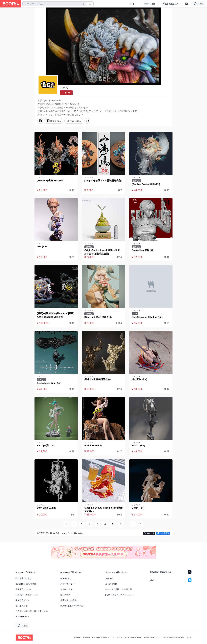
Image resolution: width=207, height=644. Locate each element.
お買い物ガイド (67, 584)
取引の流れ (65, 595)
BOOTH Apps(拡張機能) (26, 584)
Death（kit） (139, 508)
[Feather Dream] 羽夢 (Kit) (146, 184)
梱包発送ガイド (23, 600)
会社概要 (77, 638)
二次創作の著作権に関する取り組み (32, 611)
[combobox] (55, 4)
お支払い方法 (66, 589)
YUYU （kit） (139, 446)
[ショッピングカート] (186, 4)
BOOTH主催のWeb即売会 (72, 606)
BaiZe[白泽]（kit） (47, 446)
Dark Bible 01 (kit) (47, 508)
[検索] (84, 4)
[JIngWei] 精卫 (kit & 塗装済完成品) (103, 181)
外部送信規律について (152, 638)
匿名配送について (24, 589)
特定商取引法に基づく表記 (174, 638)
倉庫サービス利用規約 (101, 638)
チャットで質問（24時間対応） (119, 589)
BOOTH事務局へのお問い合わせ (120, 595)
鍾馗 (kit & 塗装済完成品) (97, 379)
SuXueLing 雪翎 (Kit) (143, 250)
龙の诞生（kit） (140, 379)
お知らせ (109, 578)
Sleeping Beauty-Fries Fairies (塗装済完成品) (103, 509)
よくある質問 (111, 584)
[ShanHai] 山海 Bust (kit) (50, 181)
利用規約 (86, 638)
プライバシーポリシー (133, 638)
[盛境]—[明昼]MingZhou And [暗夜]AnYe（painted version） (56, 315)
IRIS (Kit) (42, 247)
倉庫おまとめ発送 (68, 600)
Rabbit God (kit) (93, 446)
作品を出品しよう (171, 4)
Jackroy (64, 88)
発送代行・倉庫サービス (27, 595)
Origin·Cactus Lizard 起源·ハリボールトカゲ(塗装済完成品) (103, 252)
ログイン (132, 4)
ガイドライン (117, 638)
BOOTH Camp (22, 617)
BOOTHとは (150, 4)
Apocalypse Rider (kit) (49, 383)
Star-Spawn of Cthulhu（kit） (148, 317)
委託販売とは (22, 606)
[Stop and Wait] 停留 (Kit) (98, 317)
